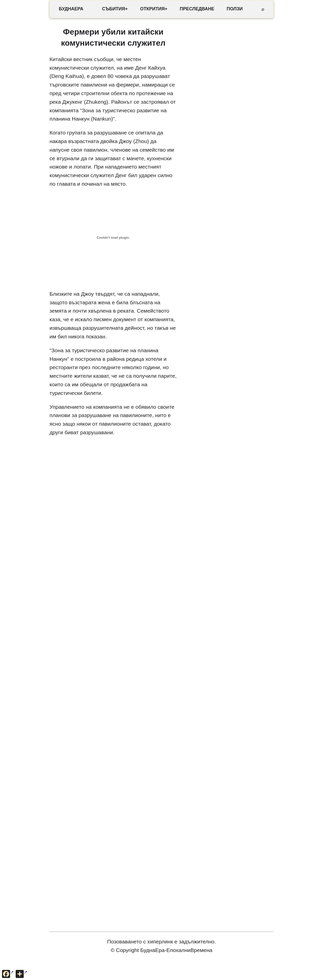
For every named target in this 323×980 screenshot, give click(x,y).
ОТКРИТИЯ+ (154, 9)
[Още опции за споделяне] (21, 974)
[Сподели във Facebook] (8, 974)
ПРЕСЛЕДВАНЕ (197, 9)
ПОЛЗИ (235, 9)
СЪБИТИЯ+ (115, 9)
